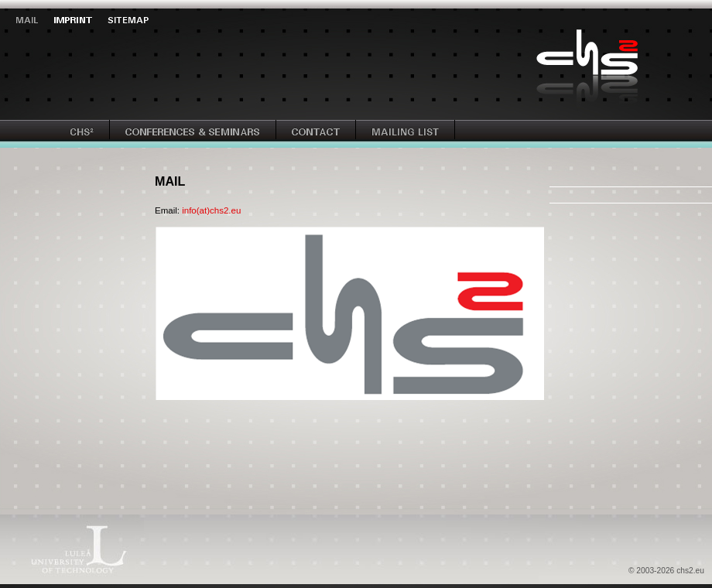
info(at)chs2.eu (211, 210)
